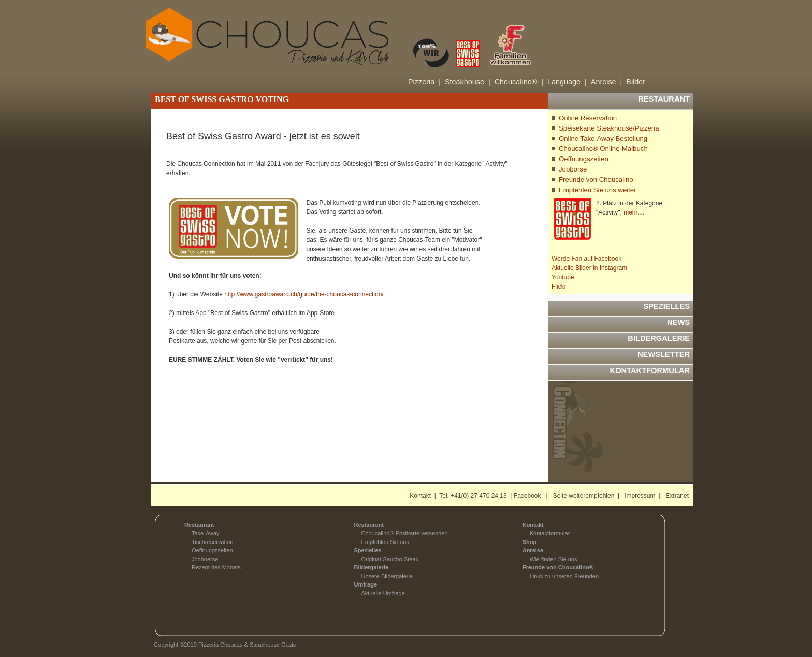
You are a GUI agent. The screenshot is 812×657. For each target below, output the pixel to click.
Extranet (677, 496)
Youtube (563, 277)
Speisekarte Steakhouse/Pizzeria (609, 128)
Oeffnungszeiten (584, 159)
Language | (567, 82)
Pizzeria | (424, 82)
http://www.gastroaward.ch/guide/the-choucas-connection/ (304, 294)
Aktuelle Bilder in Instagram (589, 268)
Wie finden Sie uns (554, 559)
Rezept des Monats (216, 567)
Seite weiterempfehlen (584, 496)
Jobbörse (573, 169)
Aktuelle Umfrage (383, 593)
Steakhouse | (468, 82)
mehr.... (634, 212)
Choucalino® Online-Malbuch (603, 148)
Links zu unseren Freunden (564, 576)
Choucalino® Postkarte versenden (404, 533)
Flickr (559, 287)
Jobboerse (205, 559)
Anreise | (607, 82)
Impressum (640, 496)
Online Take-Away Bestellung (603, 139)
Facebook (527, 496)
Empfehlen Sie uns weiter (598, 190)
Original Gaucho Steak (390, 559)
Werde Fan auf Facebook (586, 259)
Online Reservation (588, 118)
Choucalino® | (519, 82)
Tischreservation (212, 542)
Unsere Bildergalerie (387, 576)
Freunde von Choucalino (596, 180)
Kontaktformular (550, 533)
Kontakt (420, 496)
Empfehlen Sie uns (385, 542)
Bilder (636, 82)
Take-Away (206, 533)
